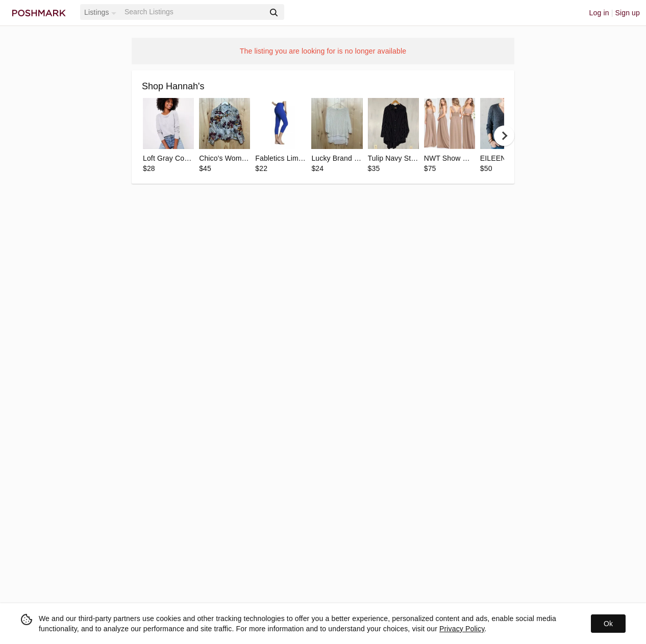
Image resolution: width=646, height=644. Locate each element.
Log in (599, 13)
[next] (504, 136)
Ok (608, 624)
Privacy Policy (462, 629)
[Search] (193, 12)
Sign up (627, 13)
